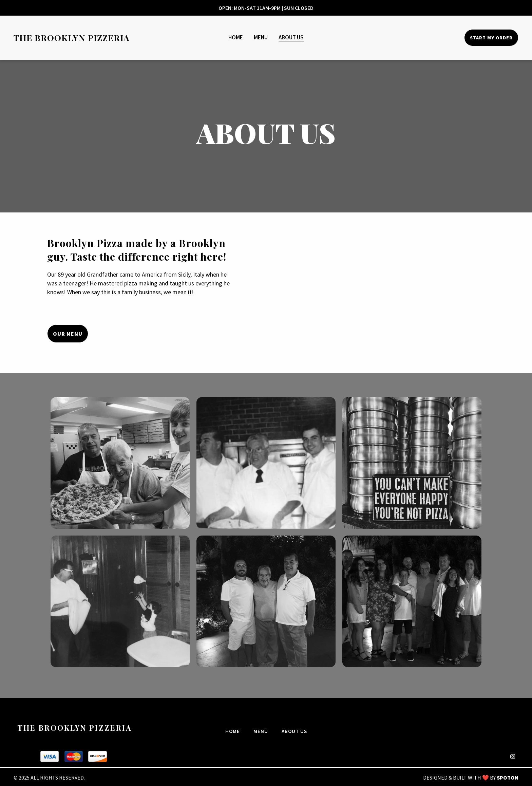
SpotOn (508, 778)
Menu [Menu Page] (261, 37)
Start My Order (491, 38)
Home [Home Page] (236, 37)
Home (235, 731)
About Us (296, 731)
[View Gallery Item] (120, 463)
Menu (263, 731)
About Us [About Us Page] (291, 37)
